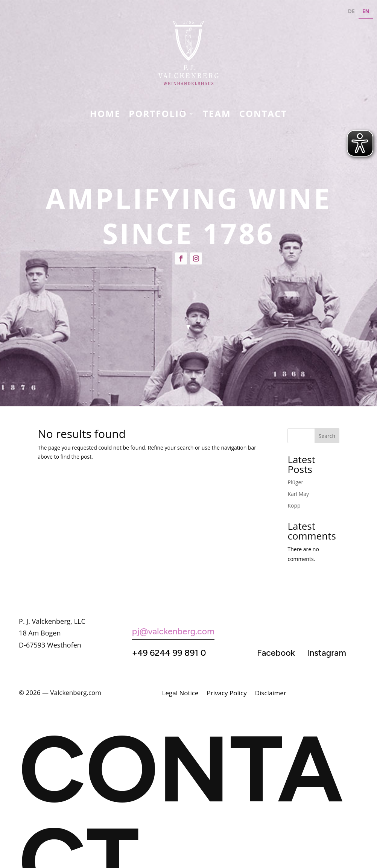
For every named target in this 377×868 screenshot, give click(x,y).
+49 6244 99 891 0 (169, 653)
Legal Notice (180, 694)
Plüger (295, 482)
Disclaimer (271, 694)
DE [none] (351, 11)
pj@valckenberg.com (173, 631)
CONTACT (263, 115)
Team (217, 115)
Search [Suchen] (327, 436)
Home (105, 115)
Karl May (298, 494)
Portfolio (158, 115)
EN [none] (366, 11)
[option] (351, 12)
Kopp (294, 505)
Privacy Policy (227, 694)
